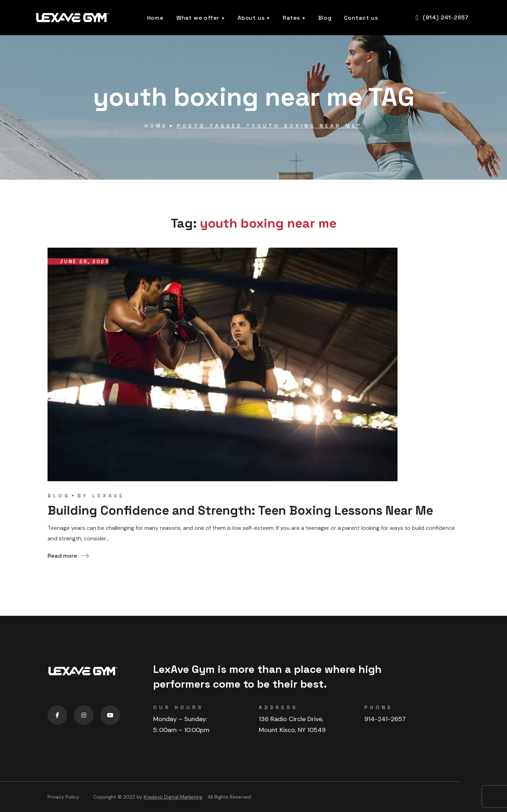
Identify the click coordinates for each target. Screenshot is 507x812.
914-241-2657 (385, 719)
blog (59, 496)
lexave (108, 496)
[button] (442, 18)
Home (156, 126)
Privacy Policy (63, 797)
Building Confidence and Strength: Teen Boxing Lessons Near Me (249, 510)
